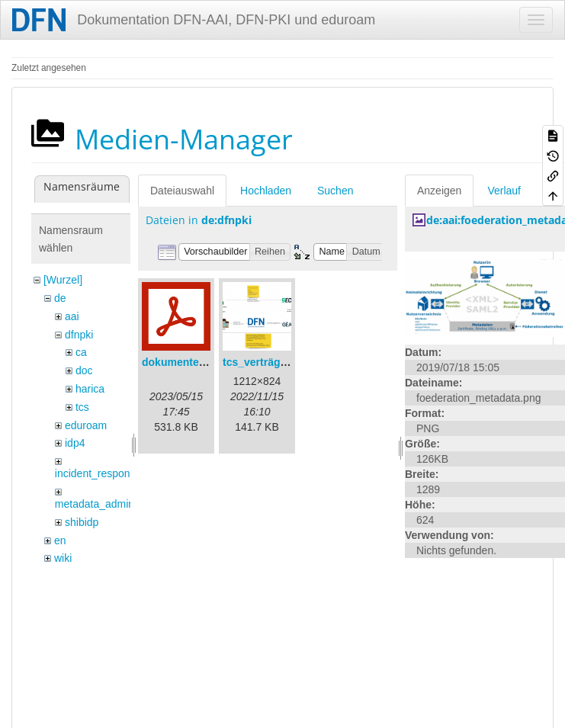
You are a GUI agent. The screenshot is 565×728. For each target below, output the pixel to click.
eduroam (86, 425)
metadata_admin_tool (106, 504)
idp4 (75, 443)
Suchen (335, 191)
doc (84, 370)
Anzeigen (439, 191)
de (60, 298)
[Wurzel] (63, 280)
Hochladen (266, 191)
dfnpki (79, 335)
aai (72, 316)
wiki (63, 558)
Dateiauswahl (182, 191)
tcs (82, 407)
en (60, 540)
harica (90, 389)
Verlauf (504, 191)
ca (81, 352)
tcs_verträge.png (266, 362)
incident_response (98, 473)
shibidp (82, 522)
